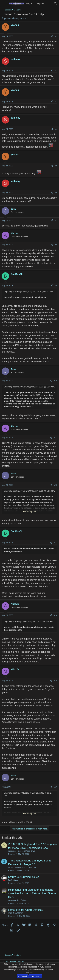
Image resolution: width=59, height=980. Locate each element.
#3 (56, 102)
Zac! (10, 880)
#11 (56, 438)
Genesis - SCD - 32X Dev (25, 868)
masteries (12, 851)
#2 (56, 71)
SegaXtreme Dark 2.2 (13, 962)
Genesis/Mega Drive (27, 851)
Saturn (16, 880)
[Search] (55, 4)
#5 (56, 166)
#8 (56, 245)
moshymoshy (14, 900)
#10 (56, 381)
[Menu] (4, 4)
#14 (56, 615)
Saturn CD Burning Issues (24, 877)
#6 (56, 193)
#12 (56, 485)
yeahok (8, 18)
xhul (10, 913)
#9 (56, 286)
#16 (56, 787)
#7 (56, 220)
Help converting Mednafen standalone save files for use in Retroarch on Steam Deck (32, 894)
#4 (56, 129)
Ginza (11, 868)
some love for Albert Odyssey (26, 910)
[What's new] (49, 4)
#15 (56, 681)
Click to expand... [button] (30, 512)
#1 (56, 36)
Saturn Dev (18, 913)
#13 (56, 543)
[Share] (52, 36)
